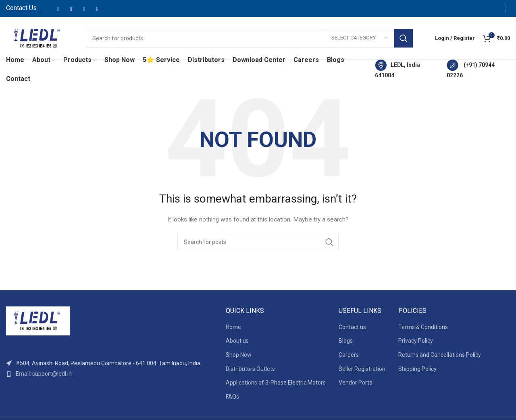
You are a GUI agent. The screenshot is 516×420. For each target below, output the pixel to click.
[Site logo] (38, 37)
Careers (349, 355)
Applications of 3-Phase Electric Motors (276, 383)
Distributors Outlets (250, 369)
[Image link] (38, 320)
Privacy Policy (416, 341)
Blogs (346, 341)
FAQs (232, 397)
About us (237, 341)
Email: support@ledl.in (44, 374)
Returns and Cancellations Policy (440, 355)
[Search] (249, 38)
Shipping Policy (417, 369)
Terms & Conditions (423, 327)
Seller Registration (362, 369)
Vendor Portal (356, 383)
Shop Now (239, 355)
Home (233, 327)
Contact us (352, 327)
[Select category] (360, 38)
